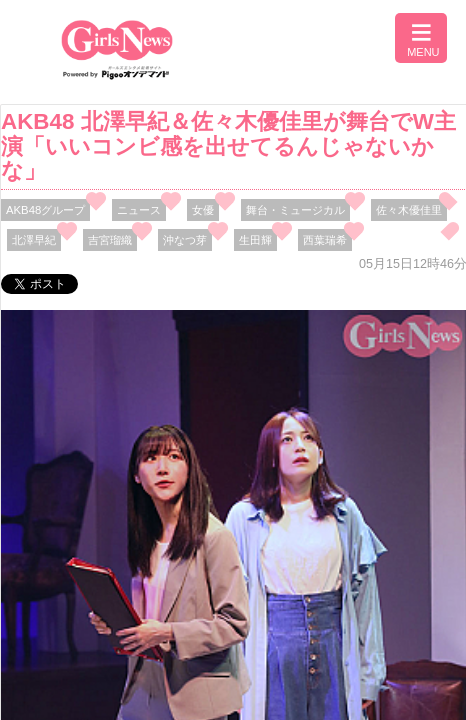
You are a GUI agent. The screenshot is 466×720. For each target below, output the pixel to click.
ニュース (139, 210)
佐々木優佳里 (409, 210)
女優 (203, 210)
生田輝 (255, 240)
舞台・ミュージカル (295, 210)
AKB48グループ (45, 210)
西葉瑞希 (325, 240)
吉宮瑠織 (110, 240)
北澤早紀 (34, 240)
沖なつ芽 (185, 240)
